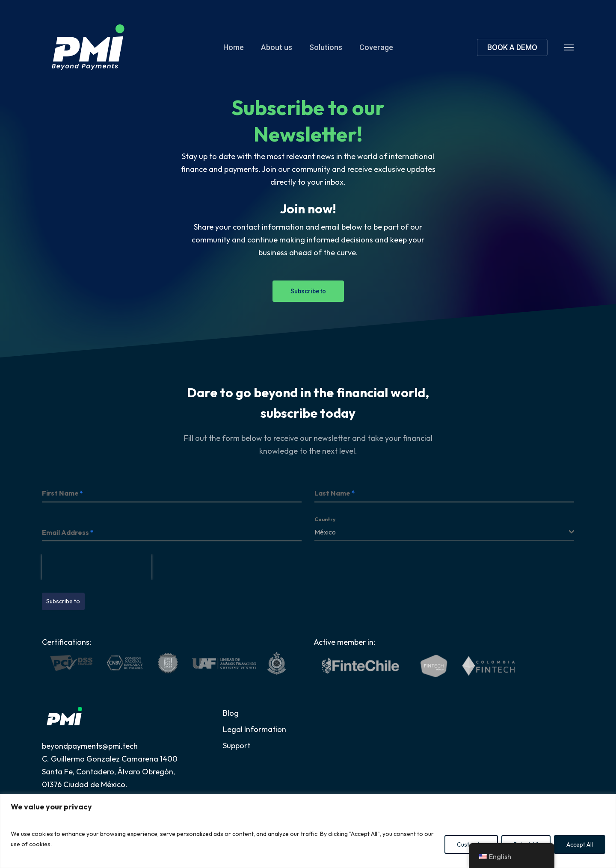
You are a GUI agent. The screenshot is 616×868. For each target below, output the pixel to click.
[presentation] (97, 567)
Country (325, 519)
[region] (308, 831)
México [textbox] (325, 532)
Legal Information (255, 729)
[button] (569, 47)
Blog (231, 713)
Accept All (580, 844)
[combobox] (444, 532)
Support (237, 745)
